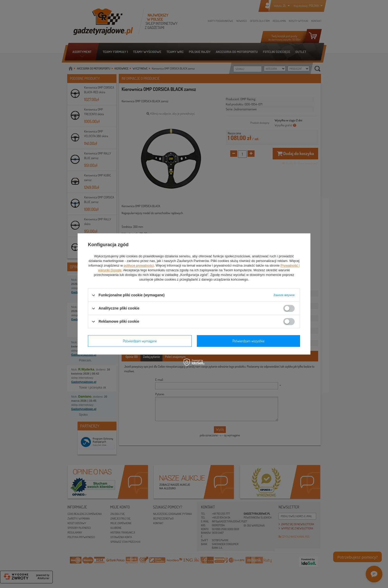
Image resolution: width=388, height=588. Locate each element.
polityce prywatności (139, 265)
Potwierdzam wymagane (140, 341)
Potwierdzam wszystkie (249, 341)
